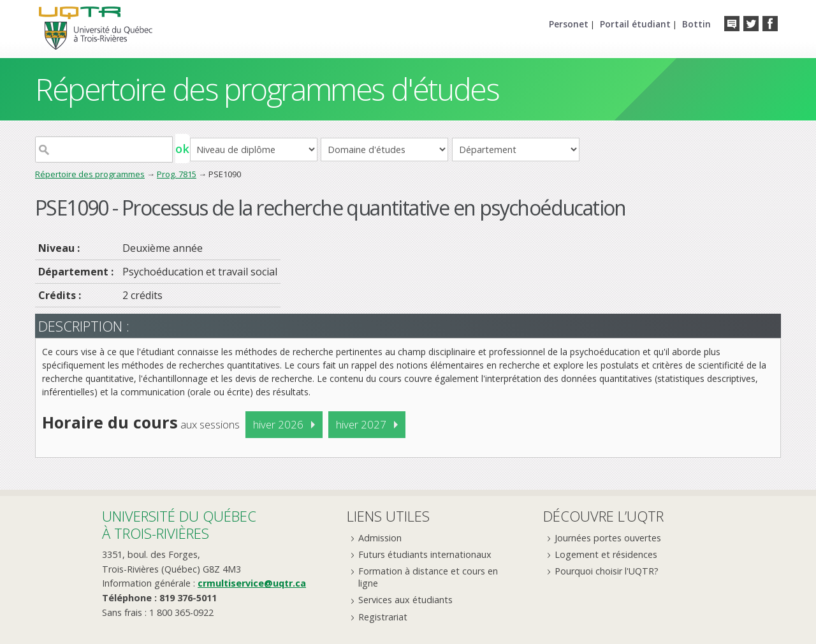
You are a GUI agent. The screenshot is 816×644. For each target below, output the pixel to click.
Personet (569, 24)
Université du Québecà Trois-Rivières (179, 524)
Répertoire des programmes (90, 174)
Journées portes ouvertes (608, 538)
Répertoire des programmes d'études (267, 89)
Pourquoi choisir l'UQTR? (607, 571)
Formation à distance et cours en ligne (428, 577)
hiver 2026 (278, 424)
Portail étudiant (635, 24)
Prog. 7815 (177, 174)
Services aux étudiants (405, 600)
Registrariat (383, 617)
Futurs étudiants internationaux (425, 554)
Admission (380, 538)
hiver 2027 (361, 424)
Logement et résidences (606, 554)
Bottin (696, 24)
